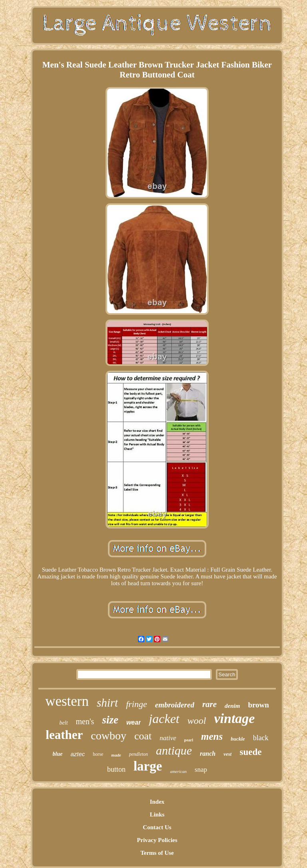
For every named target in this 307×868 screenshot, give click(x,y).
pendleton (139, 754)
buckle (238, 739)
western (67, 701)
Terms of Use (157, 853)
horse (98, 754)
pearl (189, 740)
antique (174, 750)
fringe (137, 704)
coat (143, 736)
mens (212, 736)
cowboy (109, 736)
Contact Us (157, 827)
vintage (234, 718)
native (168, 738)
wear (134, 722)
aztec (78, 754)
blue (58, 754)
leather (64, 735)
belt (64, 723)
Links (157, 814)
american (178, 771)
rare (209, 704)
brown (258, 705)
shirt (107, 703)
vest (227, 754)
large (148, 766)
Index (157, 802)
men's (85, 721)
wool (197, 721)
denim (232, 706)
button (116, 769)
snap (201, 770)
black (261, 738)
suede (250, 752)
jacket (164, 719)
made (116, 755)
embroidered (175, 705)
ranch (208, 754)
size (110, 720)
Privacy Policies (157, 840)
